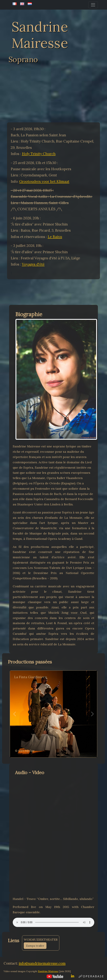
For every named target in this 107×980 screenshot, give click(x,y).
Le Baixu (55, 237)
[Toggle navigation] (93, 5)
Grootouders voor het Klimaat (44, 181)
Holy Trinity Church (39, 154)
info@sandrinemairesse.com (42, 963)
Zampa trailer (35, 946)
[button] (15, 714)
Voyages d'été (33, 264)
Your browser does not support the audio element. (53, 922)
